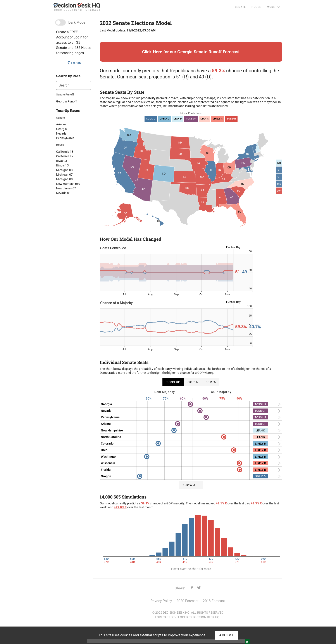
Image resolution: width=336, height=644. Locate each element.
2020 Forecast (187, 601)
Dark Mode (77, 22)
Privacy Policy (161, 601)
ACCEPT (226, 635)
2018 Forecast (214, 601)
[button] (74, 63)
